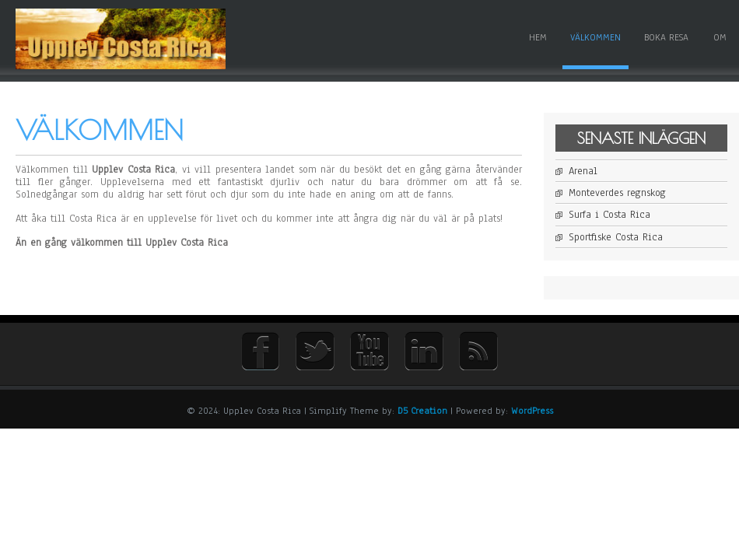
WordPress (532, 411)
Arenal (583, 171)
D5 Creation (422, 411)
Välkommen (595, 37)
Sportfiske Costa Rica (616, 237)
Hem (538, 37)
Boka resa (666, 37)
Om (720, 37)
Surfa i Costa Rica (609, 215)
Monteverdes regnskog (617, 193)
